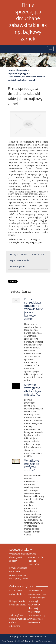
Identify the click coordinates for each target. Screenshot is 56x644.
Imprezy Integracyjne (18, 73)
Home (11, 70)
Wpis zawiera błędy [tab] (20, 260)
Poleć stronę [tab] (38, 254)
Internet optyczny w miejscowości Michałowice (36, 619)
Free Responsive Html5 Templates (18, 641)
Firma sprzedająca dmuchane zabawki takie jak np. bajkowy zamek (26, 78)
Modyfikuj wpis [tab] (18, 266)
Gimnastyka (22, 70)
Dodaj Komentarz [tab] (19, 254)
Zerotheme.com (46, 641)
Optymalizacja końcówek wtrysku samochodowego (37, 594)
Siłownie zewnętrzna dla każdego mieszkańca (32, 390)
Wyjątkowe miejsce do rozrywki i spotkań (32, 465)
